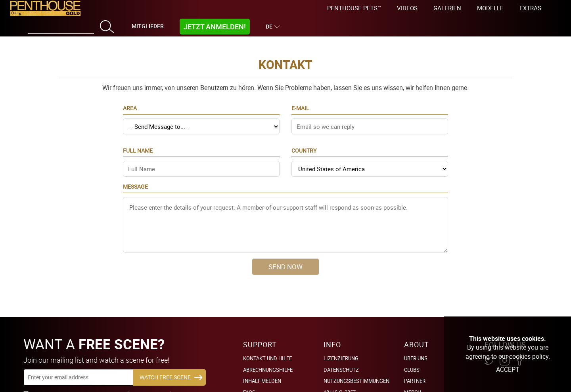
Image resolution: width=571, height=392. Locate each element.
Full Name (138, 144)
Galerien (447, 8)
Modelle (490, 8)
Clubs (412, 358)
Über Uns (416, 346)
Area (130, 102)
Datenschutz (341, 358)
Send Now (285, 261)
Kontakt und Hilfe (267, 346)
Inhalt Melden (262, 369)
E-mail (300, 102)
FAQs (249, 380)
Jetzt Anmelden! (215, 27)
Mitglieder (148, 26)
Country (304, 144)
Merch (413, 380)
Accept (508, 369)
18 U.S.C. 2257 (340, 380)
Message (135, 181)
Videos (407, 8)
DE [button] (270, 26)
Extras (530, 8)
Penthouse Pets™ (354, 8)
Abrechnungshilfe (268, 358)
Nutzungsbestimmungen (356, 369)
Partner (415, 369)
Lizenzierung (341, 346)
